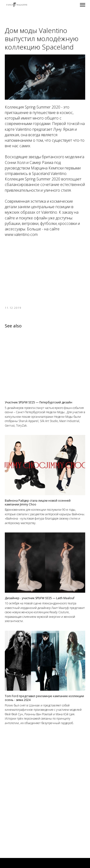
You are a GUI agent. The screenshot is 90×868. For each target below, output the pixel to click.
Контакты (45, 855)
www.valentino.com (21, 234)
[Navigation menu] (83, 5)
